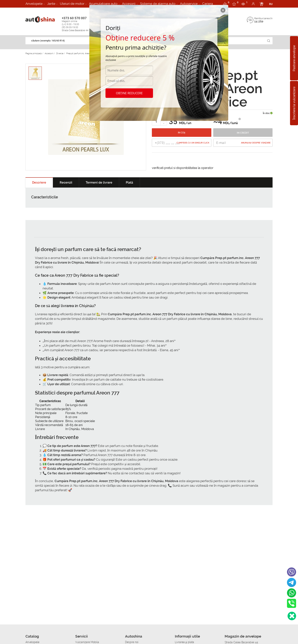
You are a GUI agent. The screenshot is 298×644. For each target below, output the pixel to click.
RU (271, 4)
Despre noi (132, 642)
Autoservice (189, 4)
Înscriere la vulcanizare (294, 103)
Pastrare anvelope (294, 58)
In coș (182, 133)
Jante (51, 4)
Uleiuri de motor (72, 4)
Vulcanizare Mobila (87, 642)
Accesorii (129, 4)
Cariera (208, 4)
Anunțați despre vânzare (256, 143)
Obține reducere (129, 93)
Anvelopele (34, 4)
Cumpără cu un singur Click (193, 143)
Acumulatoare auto (103, 4)
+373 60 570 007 (79, 24)
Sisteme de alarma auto (158, 4)
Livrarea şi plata (184, 642)
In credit (243, 133)
